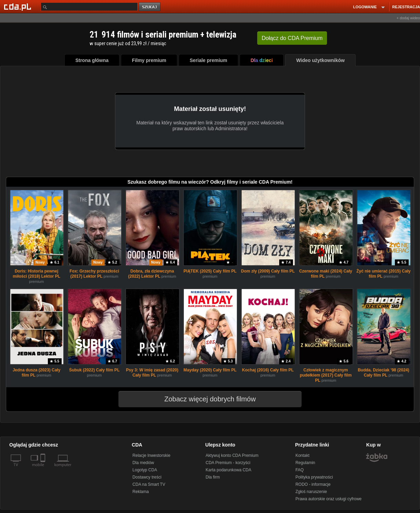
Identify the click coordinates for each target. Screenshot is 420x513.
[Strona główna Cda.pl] (19, 7)
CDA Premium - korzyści (228, 463)
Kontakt (302, 455)
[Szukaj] (89, 7)
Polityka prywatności (314, 477)
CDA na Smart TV (149, 484)
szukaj (150, 7)
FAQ (300, 470)
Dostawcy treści (147, 477)
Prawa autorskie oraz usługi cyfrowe (328, 499)
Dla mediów (143, 463)
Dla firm (213, 477)
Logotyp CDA (145, 470)
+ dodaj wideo (408, 18)
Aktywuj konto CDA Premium (232, 455)
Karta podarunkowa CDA (228, 470)
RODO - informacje (313, 484)
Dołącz (292, 38)
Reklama (141, 492)
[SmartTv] (44, 469)
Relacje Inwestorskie (151, 455)
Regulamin (305, 463)
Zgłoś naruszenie (311, 492)
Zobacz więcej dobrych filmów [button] (206, 399)
